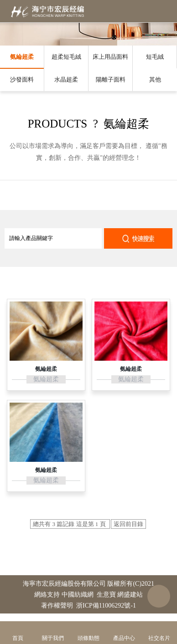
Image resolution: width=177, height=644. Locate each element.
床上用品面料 (110, 57)
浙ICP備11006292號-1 (106, 606)
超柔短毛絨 (66, 57)
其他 (155, 79)
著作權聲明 (57, 606)
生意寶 (106, 595)
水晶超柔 (66, 79)
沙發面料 (22, 79)
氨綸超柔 (22, 57)
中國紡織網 (78, 595)
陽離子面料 (111, 79)
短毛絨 (155, 57)
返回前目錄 (128, 524)
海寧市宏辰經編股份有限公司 (64, 584)
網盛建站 (130, 595)
